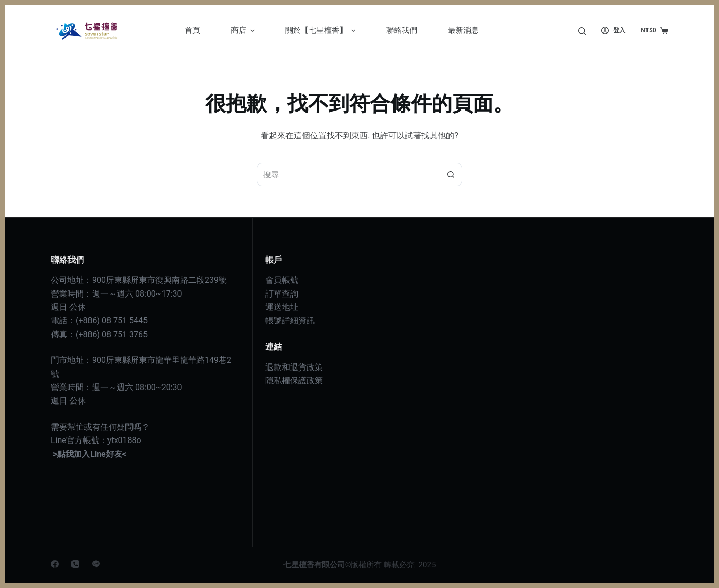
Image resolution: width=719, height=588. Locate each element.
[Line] (96, 564)
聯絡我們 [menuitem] (402, 30)
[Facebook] (55, 564)
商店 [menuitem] (244, 31)
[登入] (613, 31)
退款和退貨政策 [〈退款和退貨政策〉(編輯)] (294, 367)
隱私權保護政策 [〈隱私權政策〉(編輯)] (294, 381)
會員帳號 (282, 280)
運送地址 (282, 307)
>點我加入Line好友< (90, 454)
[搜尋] (582, 31)
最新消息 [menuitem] (463, 30)
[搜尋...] (348, 174)
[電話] (75, 564)
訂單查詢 (282, 294)
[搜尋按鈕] (451, 174)
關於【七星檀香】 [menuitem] (322, 31)
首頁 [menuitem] (192, 30)
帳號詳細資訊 (290, 320)
